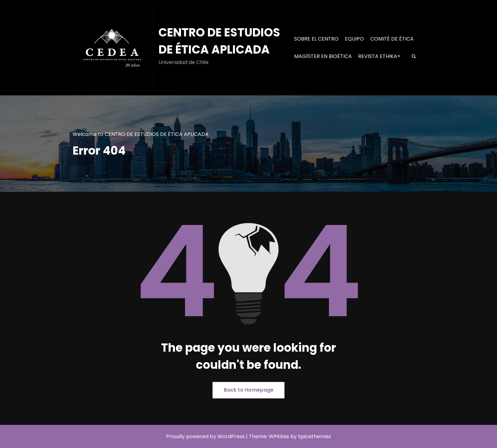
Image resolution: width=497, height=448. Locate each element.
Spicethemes (314, 436)
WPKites (280, 436)
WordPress (231, 436)
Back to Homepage (249, 390)
